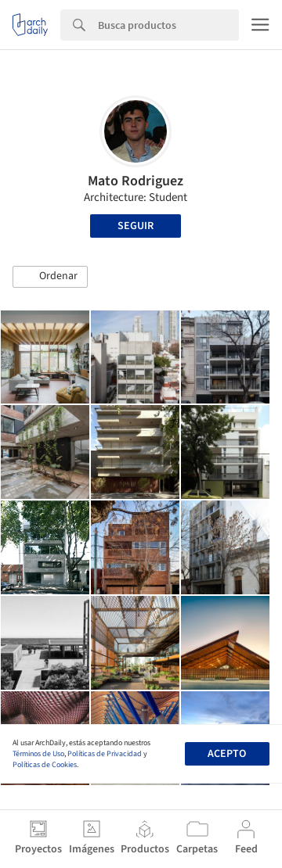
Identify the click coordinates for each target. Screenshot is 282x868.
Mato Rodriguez (136, 181)
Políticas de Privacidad (105, 754)
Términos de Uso (38, 754)
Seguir (136, 226)
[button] (50, 277)
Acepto (227, 754)
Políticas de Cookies (45, 765)
